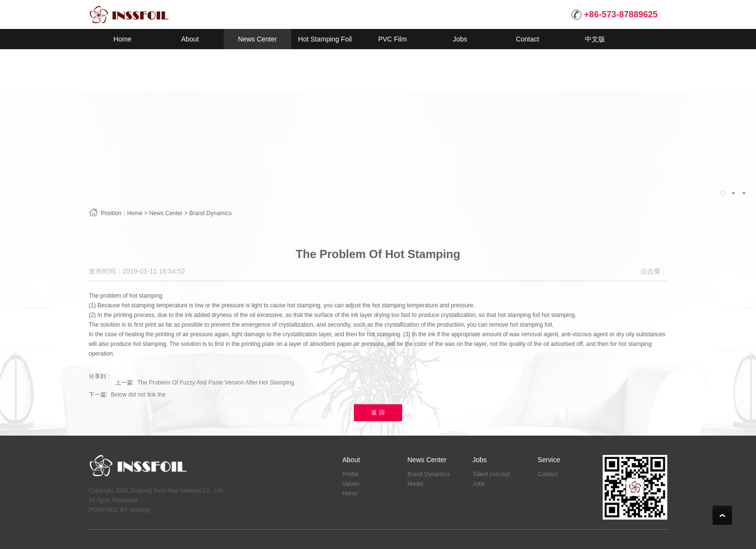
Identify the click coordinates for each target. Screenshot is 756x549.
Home (135, 213)
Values (351, 484)
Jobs (480, 460)
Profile (351, 474)
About (351, 460)
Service (549, 460)
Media (415, 484)
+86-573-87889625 (614, 15)
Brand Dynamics (210, 213)
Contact (547, 474)
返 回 (378, 412)
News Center (166, 213)
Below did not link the (138, 395)
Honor (350, 494)
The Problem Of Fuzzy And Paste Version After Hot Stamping (216, 383)
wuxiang (140, 510)
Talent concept (491, 474)
